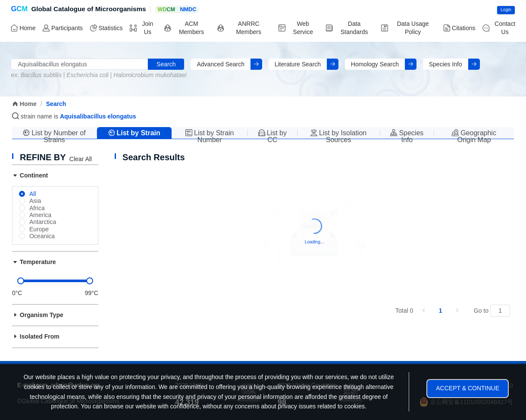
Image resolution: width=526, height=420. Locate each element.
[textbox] (79, 64)
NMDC (188, 9)
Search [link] (56, 104)
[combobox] (79, 64)
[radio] (28, 194)
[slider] (55, 281)
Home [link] (24, 104)
